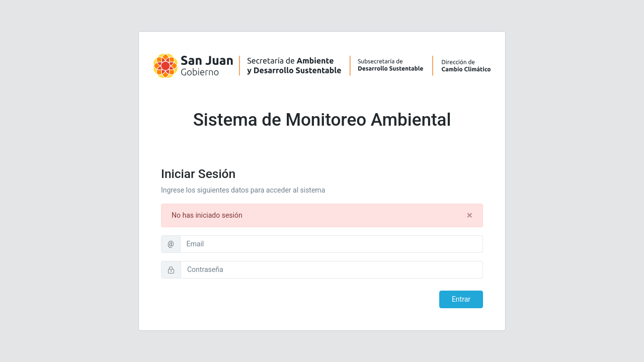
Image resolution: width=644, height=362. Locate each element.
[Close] (470, 215)
